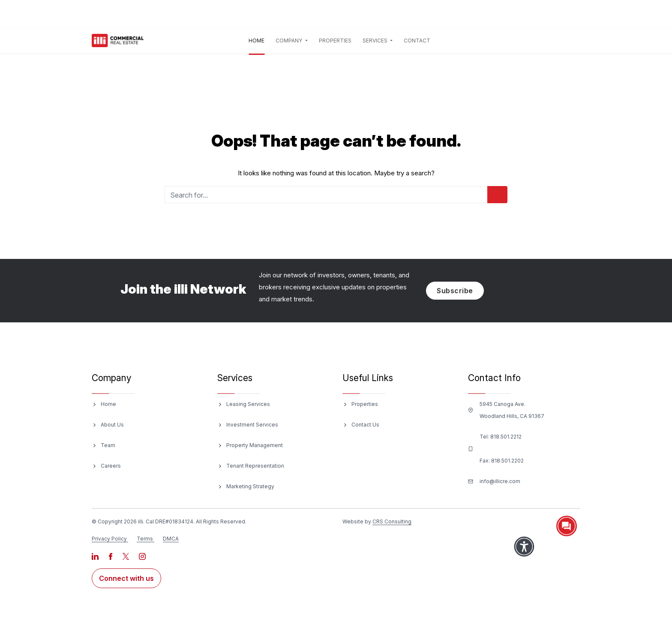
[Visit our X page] (126, 556)
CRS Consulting (392, 521)
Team (108, 445)
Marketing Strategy (250, 486)
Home (258, 39)
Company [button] (289, 41)
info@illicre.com (500, 481)
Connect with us (126, 578)
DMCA (171, 539)
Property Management (255, 445)
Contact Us (365, 425)
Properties (335, 41)
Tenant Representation (255, 466)
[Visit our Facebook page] (111, 556)
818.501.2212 (506, 437)
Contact (417, 41)
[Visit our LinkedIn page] (96, 556)
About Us (112, 425)
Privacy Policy (109, 539)
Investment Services (252, 425)
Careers (111, 466)
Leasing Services (248, 404)
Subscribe (455, 291)
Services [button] (376, 41)
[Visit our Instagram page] (142, 556)
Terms (145, 539)
